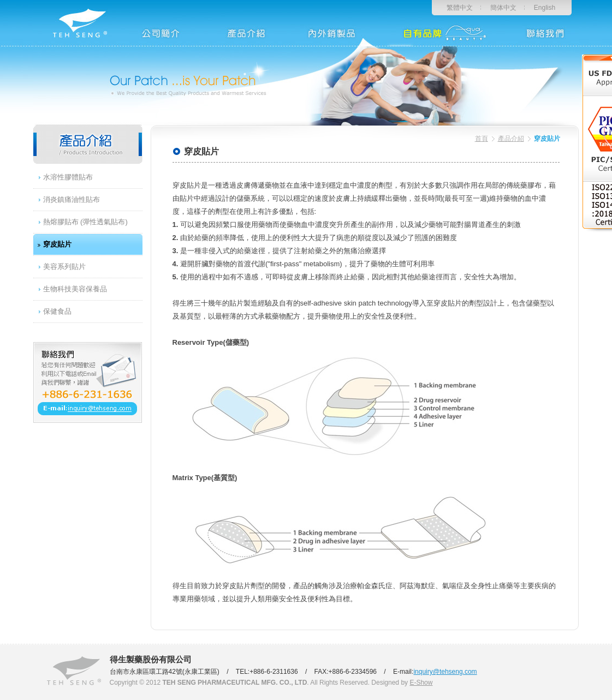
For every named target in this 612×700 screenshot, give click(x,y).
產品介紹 (511, 139)
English (545, 8)
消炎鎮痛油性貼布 (72, 199)
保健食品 (57, 311)
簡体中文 (503, 8)
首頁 (482, 139)
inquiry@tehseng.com (445, 672)
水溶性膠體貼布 (68, 177)
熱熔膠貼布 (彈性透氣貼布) (85, 222)
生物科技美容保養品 (75, 289)
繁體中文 (460, 8)
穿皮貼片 (57, 244)
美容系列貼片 (64, 267)
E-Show (421, 683)
